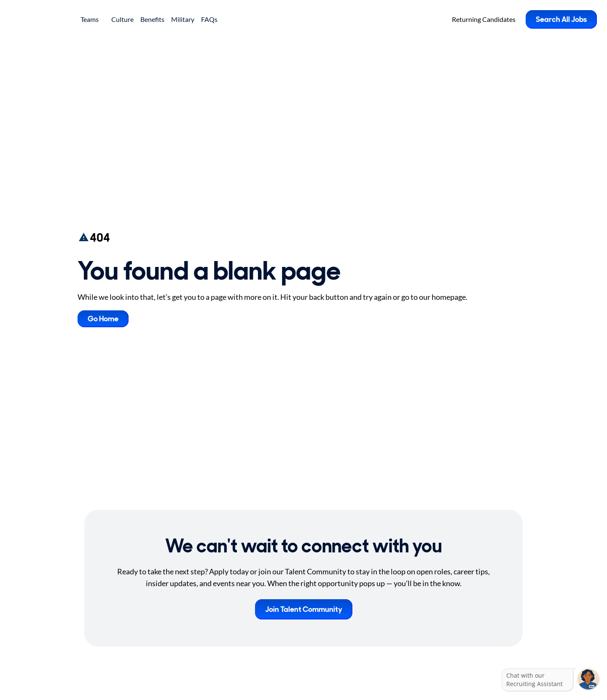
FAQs (209, 19)
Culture (122, 19)
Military (183, 19)
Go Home (103, 319)
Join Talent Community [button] (304, 609)
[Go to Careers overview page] (40, 19)
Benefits (152, 19)
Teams (93, 19)
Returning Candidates (484, 19)
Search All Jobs (561, 19)
